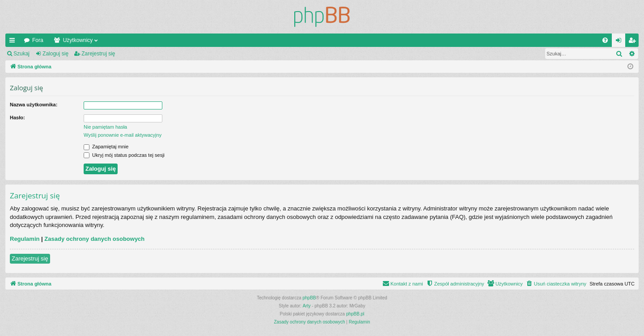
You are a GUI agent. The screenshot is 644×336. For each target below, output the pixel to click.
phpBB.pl (355, 314)
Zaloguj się (55, 54)
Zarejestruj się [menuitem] (634, 42)
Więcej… (14, 42)
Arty (307, 306)
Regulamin (25, 239)
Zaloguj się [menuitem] (621, 42)
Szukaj (21, 54)
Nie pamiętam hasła (105, 127)
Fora (38, 40)
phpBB (309, 298)
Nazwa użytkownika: (34, 105)
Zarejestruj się (98, 54)
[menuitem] (605, 40)
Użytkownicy (78, 40)
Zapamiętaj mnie (106, 147)
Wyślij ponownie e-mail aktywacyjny (123, 135)
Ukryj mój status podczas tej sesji (124, 155)
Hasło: (17, 118)
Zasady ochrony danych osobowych (94, 239)
